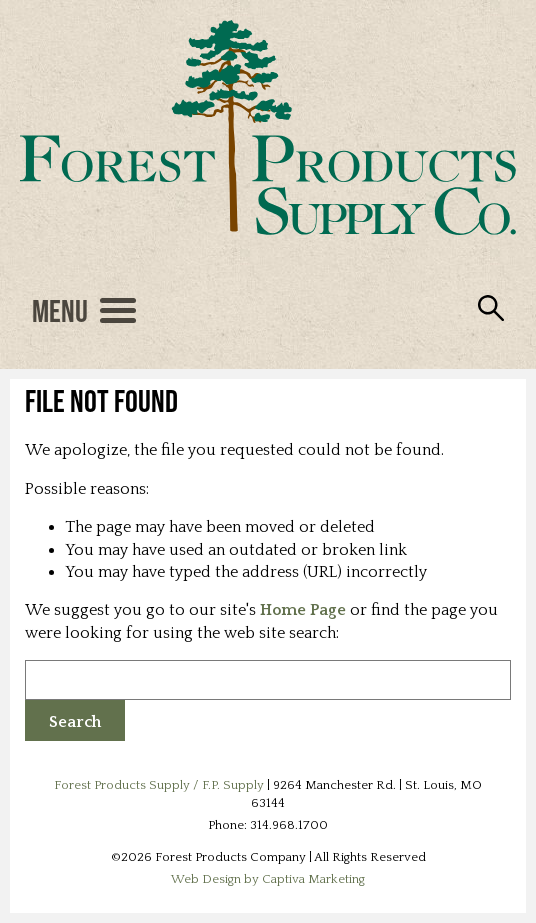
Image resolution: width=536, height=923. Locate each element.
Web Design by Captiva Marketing (268, 879)
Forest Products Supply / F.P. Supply (159, 785)
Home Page (303, 610)
